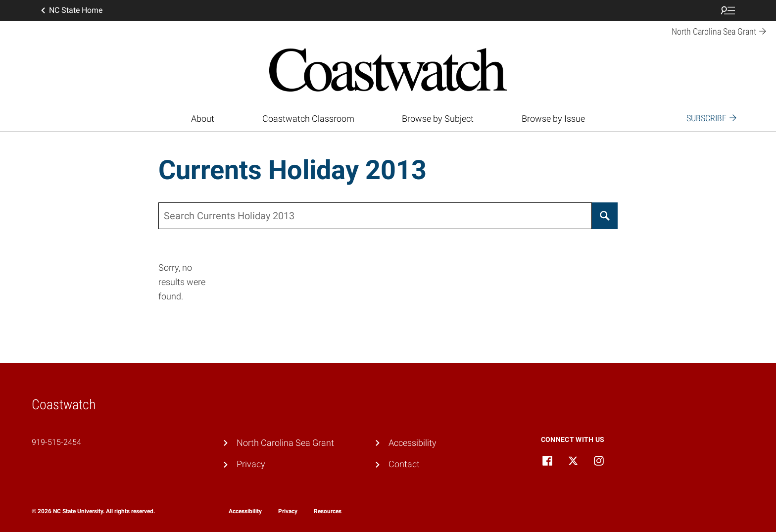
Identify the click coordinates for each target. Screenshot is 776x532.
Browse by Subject (438, 119)
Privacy (251, 464)
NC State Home (71, 10)
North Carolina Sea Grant (285, 443)
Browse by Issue (553, 119)
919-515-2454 (56, 442)
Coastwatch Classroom (308, 119)
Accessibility (412, 443)
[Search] (605, 216)
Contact (404, 464)
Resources (328, 511)
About (203, 119)
